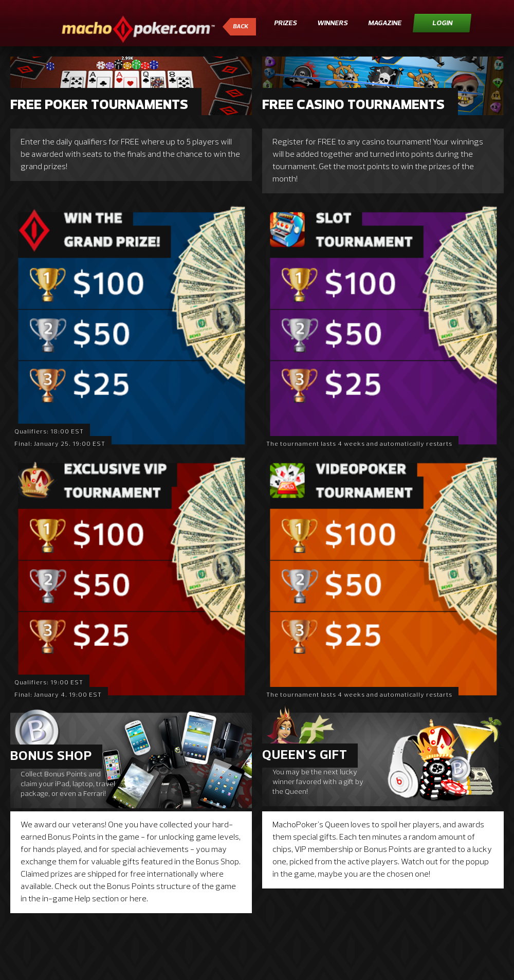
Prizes (285, 23)
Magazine (385, 23)
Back (241, 27)
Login (442, 23)
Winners (332, 23)
